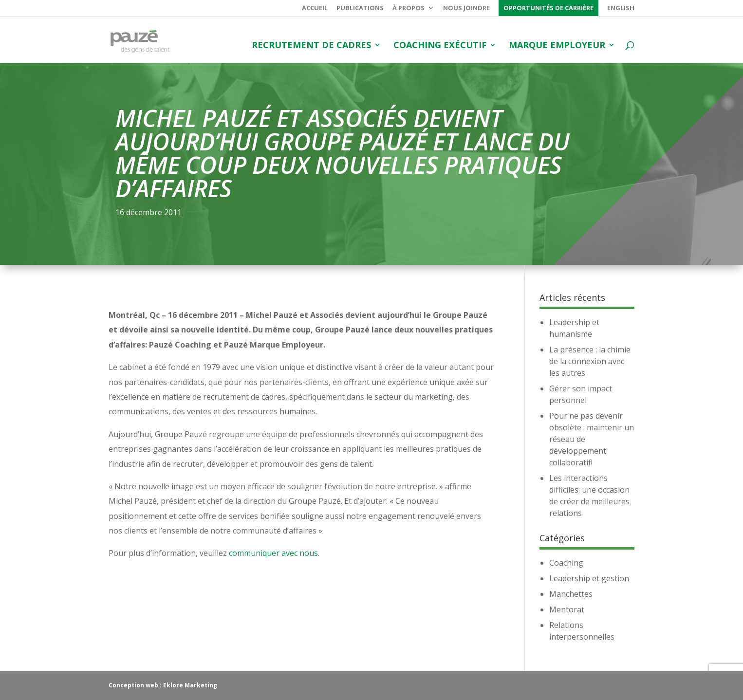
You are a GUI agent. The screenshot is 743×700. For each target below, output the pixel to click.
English (621, 9)
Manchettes (571, 594)
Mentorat (567, 609)
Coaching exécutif (440, 46)
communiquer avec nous (273, 553)
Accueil (315, 9)
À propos (409, 9)
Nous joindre (466, 9)
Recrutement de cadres (311, 46)
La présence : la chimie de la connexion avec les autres (590, 361)
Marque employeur (557, 46)
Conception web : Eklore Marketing (163, 685)
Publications (360, 9)
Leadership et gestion (589, 578)
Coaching (566, 563)
